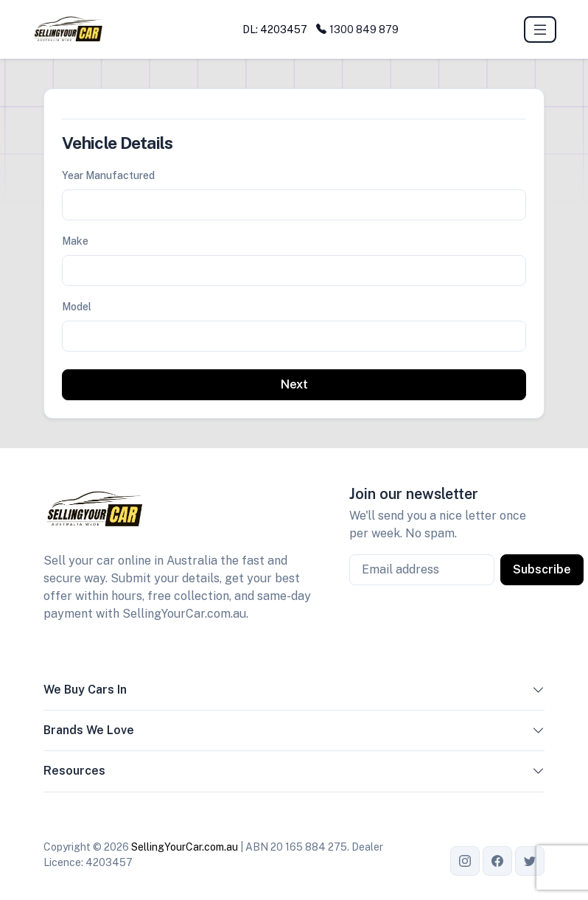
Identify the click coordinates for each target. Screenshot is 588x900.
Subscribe (542, 569)
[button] (539, 693)
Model (77, 307)
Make (75, 241)
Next (294, 384)
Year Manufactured (108, 175)
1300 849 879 (357, 29)
